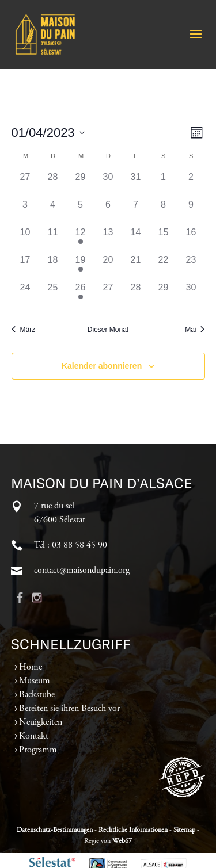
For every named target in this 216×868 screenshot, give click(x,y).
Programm (38, 750)
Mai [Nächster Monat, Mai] (195, 330)
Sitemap (184, 830)
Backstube (37, 695)
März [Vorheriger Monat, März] (24, 330)
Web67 (122, 841)
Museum (35, 681)
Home (31, 667)
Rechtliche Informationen (133, 830)
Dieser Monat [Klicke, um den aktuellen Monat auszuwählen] (108, 330)
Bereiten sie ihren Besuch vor (69, 709)
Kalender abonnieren (102, 366)
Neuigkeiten (41, 722)
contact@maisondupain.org (82, 571)
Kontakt (34, 736)
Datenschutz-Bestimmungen (55, 830)
